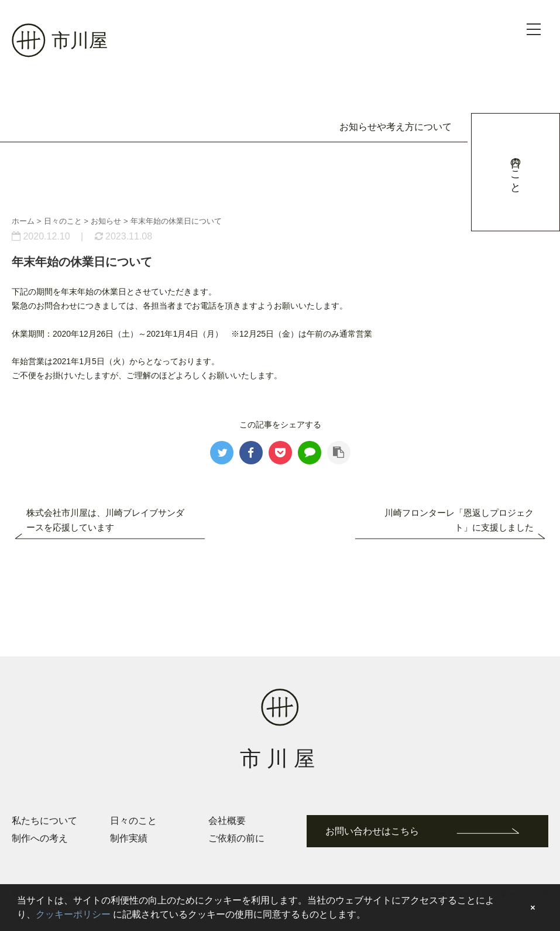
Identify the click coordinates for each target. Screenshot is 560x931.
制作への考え (40, 838)
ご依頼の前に (236, 838)
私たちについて (44, 821)
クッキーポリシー (73, 914)
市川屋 (60, 40)
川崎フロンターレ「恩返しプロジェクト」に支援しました (459, 520)
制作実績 (129, 838)
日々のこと (133, 821)
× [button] (532, 908)
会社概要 (227, 821)
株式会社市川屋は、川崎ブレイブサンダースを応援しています (105, 520)
